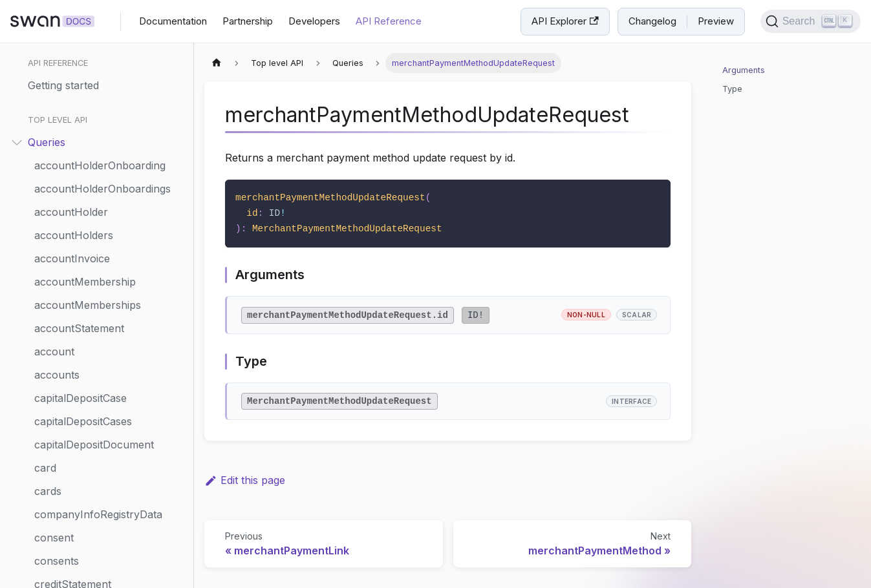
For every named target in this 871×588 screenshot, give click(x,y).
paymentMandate (77, 465)
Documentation (173, 21)
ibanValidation (68, 93)
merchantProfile (74, 349)
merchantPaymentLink (90, 209)
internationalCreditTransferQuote (111, 140)
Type (732, 89)
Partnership (248, 21)
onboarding (62, 419)
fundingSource (71, 70)
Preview (716, 21)
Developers (314, 21)
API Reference (389, 21)
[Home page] (217, 63)
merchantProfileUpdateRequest (111, 326)
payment (56, 488)
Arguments (744, 70)
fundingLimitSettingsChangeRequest (111, 47)
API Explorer (565, 21)
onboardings (65, 442)
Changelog (652, 21)
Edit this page (245, 480)
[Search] (811, 21)
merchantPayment (80, 279)
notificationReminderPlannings (108, 395)
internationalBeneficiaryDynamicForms (111, 116)
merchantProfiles (77, 372)
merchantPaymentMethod (98, 256)
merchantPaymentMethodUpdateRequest (111, 233)
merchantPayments (82, 302)
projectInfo (61, 535)
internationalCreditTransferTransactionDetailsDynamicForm (111, 163)
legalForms (61, 186)
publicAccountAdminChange (104, 558)
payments (58, 512)
